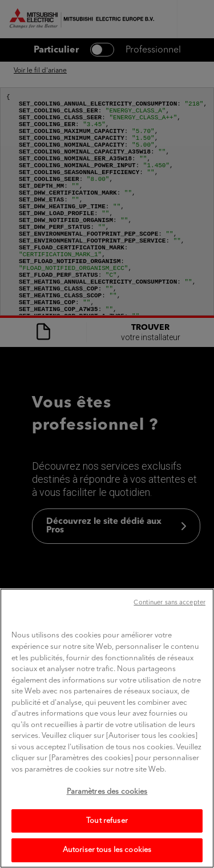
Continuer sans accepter (169, 627)
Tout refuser (107, 845)
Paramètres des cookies (107, 816)
